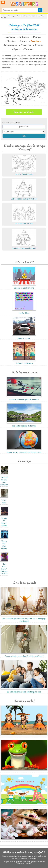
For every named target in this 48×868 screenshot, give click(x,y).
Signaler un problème (37, 862)
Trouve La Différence (24, 362)
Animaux (11, 37)
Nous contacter (24, 862)
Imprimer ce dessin (24, 112)
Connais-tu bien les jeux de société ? (24, 398)
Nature (23, 41)
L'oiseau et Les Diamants (24, 287)
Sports (17, 49)
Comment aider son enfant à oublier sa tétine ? (24, 655)
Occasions (20, 16)
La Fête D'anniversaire (24, 173)
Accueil (4, 16)
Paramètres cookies (24, 864)
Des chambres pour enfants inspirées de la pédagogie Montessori (24, 619)
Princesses (26, 45)
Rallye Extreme (24, 337)
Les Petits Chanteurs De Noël (24, 247)
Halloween (24, 37)
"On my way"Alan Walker (5, 544)
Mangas (37, 37)
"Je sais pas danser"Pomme (5, 521)
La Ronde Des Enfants (24, 222)
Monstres (12, 41)
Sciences (39, 45)
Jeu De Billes (24, 312)
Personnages (10, 45)
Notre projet (14, 862)
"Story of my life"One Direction (5, 480)
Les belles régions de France (24, 425)
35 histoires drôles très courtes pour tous (24, 691)
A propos (6, 862)
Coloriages (12, 16)
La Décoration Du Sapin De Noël (24, 198)
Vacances (29, 49)
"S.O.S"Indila (5, 500)
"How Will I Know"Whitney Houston (5, 568)
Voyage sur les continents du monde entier (24, 451)
